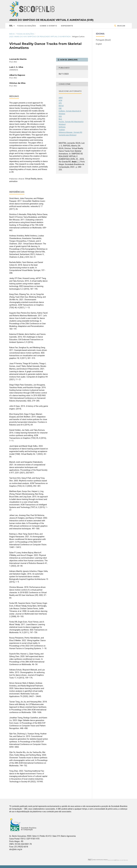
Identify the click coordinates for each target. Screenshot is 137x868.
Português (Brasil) (103, 40)
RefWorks (62, 127)
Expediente (67, 26)
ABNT (61, 98)
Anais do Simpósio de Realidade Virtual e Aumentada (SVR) (51, 20)
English (99, 44)
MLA (60, 119)
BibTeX (61, 106)
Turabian (62, 130)
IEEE (60, 116)
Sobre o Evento (48, 26)
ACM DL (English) (69, 60)
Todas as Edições (26, 26)
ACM (60, 100)
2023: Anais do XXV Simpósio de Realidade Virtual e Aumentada (40, 36)
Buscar (121, 26)
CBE (60, 108)
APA (60, 103)
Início (12, 34)
